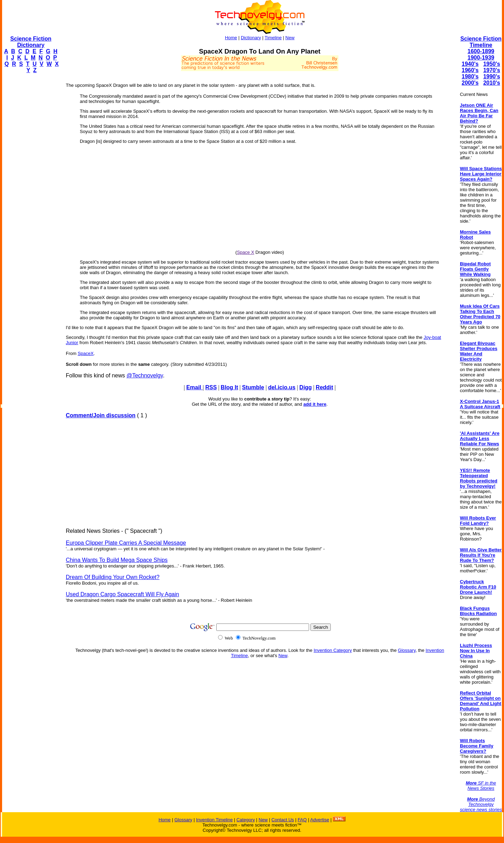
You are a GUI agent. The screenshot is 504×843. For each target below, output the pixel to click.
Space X (246, 252)
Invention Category (333, 650)
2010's (492, 83)
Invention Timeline (214, 820)
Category (246, 820)
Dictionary (251, 38)
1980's (470, 76)
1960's (470, 70)
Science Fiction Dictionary (31, 42)
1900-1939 (481, 58)
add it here (315, 404)
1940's (470, 64)
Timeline (273, 38)
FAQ (302, 820)
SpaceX (86, 353)
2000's (470, 83)
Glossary (407, 650)
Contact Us (282, 820)
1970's (492, 70)
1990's (492, 76)
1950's (492, 64)
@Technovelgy (145, 375)
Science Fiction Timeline (481, 42)
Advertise (320, 820)
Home (231, 38)
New (290, 38)
